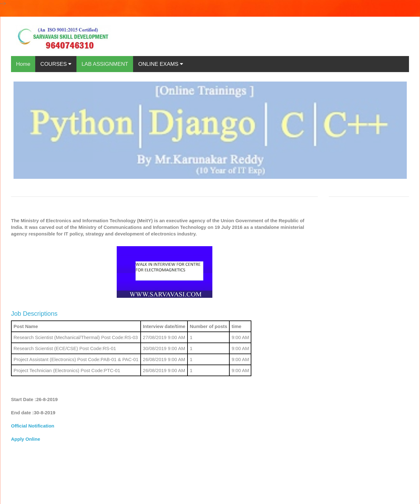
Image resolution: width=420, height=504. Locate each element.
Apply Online (26, 439)
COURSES (56, 64)
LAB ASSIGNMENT (105, 64)
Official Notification (33, 426)
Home (23, 64)
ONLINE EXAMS (160, 64)
